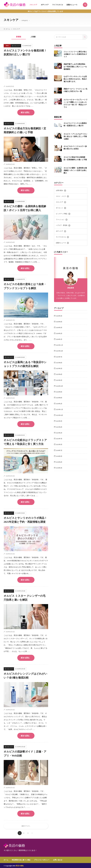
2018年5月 (59, 456)
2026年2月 (59, 333)
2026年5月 (59, 316)
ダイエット (61, 208)
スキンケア (33, 5)
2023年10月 (60, 415)
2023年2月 (59, 433)
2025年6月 (59, 362)
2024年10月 (60, 386)
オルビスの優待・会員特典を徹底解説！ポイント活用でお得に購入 (75, 170)
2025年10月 (60, 351)
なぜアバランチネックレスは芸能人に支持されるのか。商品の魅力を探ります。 (75, 79)
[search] (85, 37)
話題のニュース (72, 5)
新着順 (19, 37)
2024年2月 (59, 403)
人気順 (33, 37)
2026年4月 (59, 322)
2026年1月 (59, 339)
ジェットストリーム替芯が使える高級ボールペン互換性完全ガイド (75, 54)
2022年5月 (59, 444)
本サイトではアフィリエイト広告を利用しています (45, 11)
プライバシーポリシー (42, 859)
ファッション (62, 220)
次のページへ (26, 825)
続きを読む (25, 112)
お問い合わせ (58, 859)
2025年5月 (59, 368)
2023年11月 (59, 409)
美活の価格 (20, 865)
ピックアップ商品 (63, 214)
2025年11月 (59, 345)
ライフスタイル (58, 5)
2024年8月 (59, 398)
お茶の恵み (61, 190)
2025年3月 (59, 380)
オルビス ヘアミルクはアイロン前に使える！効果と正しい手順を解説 (75, 136)
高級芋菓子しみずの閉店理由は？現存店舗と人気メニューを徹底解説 (75, 67)
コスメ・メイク (62, 196)
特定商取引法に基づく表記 (21, 859)
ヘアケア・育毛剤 (63, 225)
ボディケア (45, 5)
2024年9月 (59, 392)
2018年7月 (59, 450)
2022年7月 (59, 438)
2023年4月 (59, 427)
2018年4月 (59, 462)
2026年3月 (59, 327)
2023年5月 (59, 421)
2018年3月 (59, 468)
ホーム (8, 29)
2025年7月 (59, 357)
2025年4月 (59, 374)
